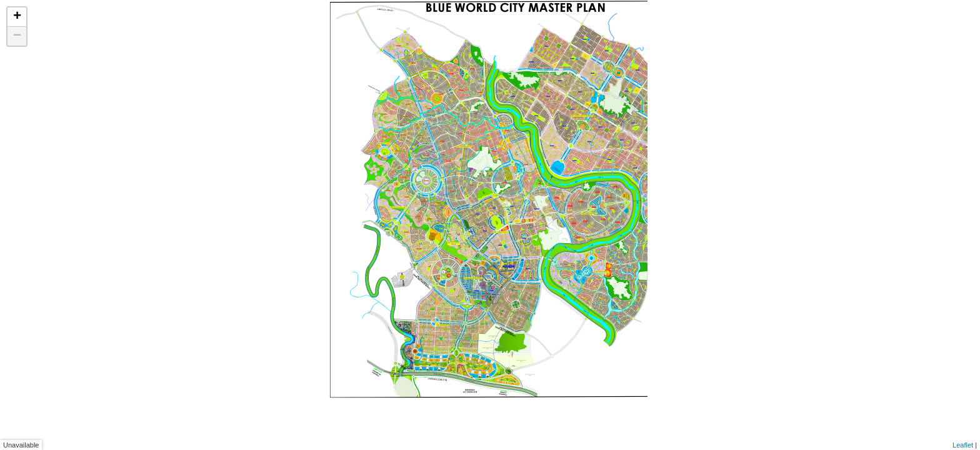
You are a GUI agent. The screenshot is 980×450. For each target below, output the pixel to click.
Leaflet (963, 445)
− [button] (17, 36)
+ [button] (17, 17)
